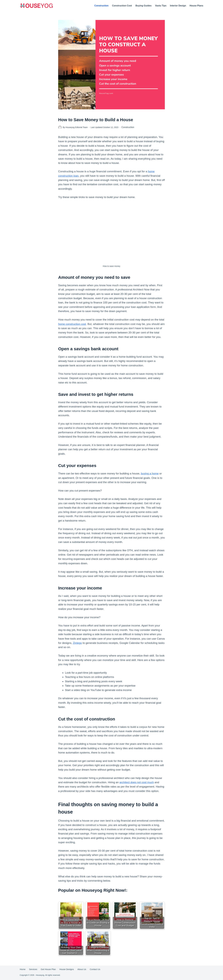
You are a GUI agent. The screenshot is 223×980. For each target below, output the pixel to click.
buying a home (150, 473)
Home (23, 969)
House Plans (196, 6)
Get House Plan (48, 969)
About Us (82, 969)
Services (33, 969)
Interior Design (178, 6)
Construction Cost (122, 6)
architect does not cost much (137, 782)
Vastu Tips (161, 6)
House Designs (67, 969)
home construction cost (72, 324)
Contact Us (95, 969)
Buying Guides (143, 6)
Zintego (77, 643)
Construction (101, 6)
